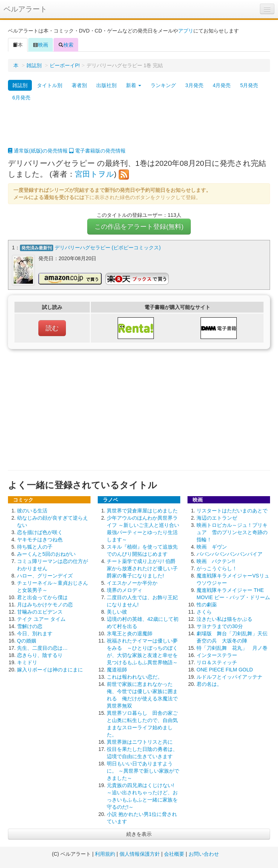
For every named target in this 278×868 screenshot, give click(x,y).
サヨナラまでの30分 (220, 626)
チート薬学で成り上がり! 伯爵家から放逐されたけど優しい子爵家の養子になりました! (142, 568)
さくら (204, 611)
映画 (41, 45)
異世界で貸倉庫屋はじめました (142, 510)
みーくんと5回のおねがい (46, 554)
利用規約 (105, 854)
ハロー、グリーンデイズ (45, 575)
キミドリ (27, 662)
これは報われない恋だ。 (135, 676)
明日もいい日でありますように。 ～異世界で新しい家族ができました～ (143, 770)
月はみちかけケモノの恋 (45, 604)
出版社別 (106, 85)
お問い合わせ (204, 854)
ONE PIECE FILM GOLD (225, 669)
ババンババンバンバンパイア (229, 554)
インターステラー (217, 655)
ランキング (163, 85)
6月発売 (21, 98)
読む (52, 328)
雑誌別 (34, 65)
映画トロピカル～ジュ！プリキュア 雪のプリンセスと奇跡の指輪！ (232, 532)
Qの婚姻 (27, 640)
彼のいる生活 (32, 510)
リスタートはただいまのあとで (232, 510)
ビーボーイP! (65, 65)
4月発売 (222, 85)
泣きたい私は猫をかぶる (224, 619)
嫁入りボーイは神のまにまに (50, 669)
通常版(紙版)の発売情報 (38, 151)
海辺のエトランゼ (217, 517)
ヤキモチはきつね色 (40, 539)
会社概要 (174, 854)
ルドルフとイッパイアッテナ (229, 676)
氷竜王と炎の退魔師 (130, 633)
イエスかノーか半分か (132, 583)
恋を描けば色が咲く (40, 532)
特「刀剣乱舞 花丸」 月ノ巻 (232, 648)
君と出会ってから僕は (42, 597)
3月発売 (194, 85)
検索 (66, 45)
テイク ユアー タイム (41, 619)
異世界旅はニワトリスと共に (140, 742)
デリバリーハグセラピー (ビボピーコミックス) (108, 248)
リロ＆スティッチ (217, 662)
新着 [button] (134, 85)
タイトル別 (50, 85)
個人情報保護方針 (140, 854)
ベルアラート (25, 9)
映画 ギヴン (212, 546)
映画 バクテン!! (216, 561)
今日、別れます (35, 633)
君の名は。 (209, 684)
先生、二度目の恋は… (42, 648)
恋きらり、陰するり (40, 655)
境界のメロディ (125, 590)
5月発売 (249, 85)
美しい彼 (117, 611)
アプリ (186, 31)
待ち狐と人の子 (35, 546)
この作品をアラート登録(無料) (139, 227)
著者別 (79, 85)
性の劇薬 (207, 604)
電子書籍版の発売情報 (97, 151)
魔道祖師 (117, 669)
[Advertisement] (139, 129)
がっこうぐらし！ (217, 568)
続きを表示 (139, 834)
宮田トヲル (94, 174)
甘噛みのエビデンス (40, 611)
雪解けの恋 (30, 626)
